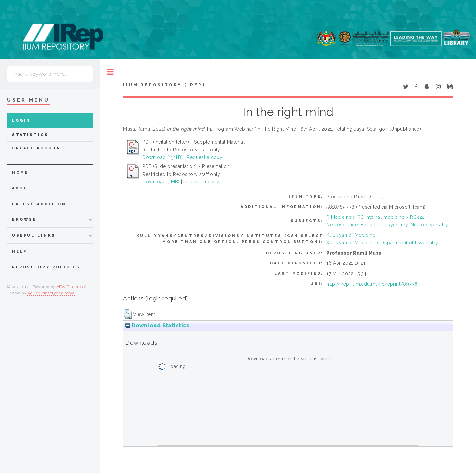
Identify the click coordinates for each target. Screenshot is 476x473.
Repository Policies (46, 267)
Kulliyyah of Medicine (351, 235)
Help (19, 251)
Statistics (30, 135)
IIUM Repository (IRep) (164, 85)
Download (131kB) (163, 157)
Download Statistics (157, 325)
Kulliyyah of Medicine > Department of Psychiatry (382, 243)
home (20, 172)
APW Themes (70, 287)
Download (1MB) (161, 182)
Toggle (110, 72)
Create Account (39, 148)
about (22, 188)
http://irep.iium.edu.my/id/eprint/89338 (372, 284)
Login (21, 120)
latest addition (39, 204)
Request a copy (205, 157)
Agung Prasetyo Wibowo (51, 293)
